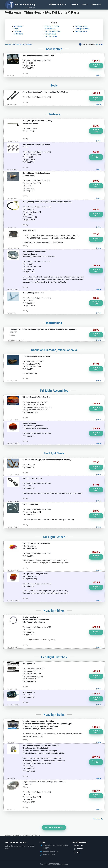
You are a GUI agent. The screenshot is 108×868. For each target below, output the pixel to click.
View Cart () (96, 5)
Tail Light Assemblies (52, 31)
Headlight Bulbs (81, 31)
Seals (16, 29)
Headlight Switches (82, 29)
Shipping (80, 845)
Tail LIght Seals (50, 34)
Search (74, 5)
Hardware (18, 31)
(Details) (99, 76)
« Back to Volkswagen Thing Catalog (19, 44)
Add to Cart (96, 66)
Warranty (80, 849)
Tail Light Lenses (51, 36)
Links (84, 5)
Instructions (18, 34)
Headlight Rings (81, 26)
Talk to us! (99, 44)
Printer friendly (98, 819)
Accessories (19, 26)
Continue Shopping (54, 827)
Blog (78, 852)
